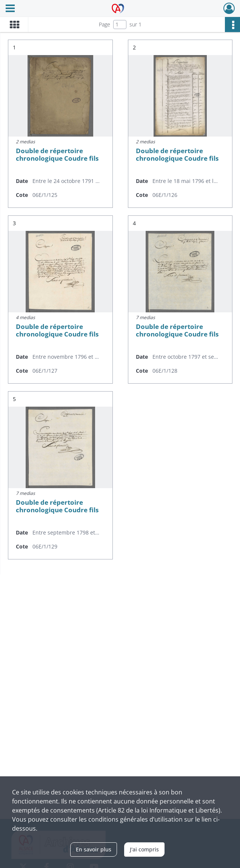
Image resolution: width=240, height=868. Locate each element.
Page (105, 24)
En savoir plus (94, 849)
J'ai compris (144, 849)
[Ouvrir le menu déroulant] (10, 9)
